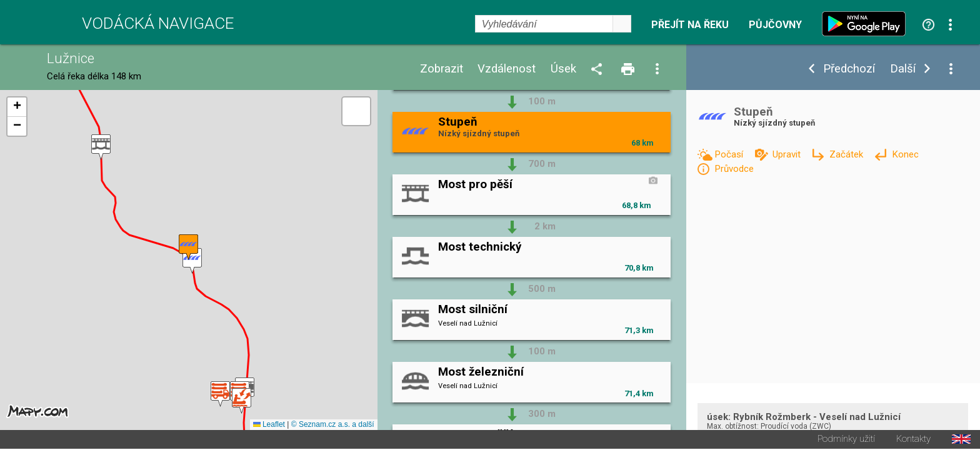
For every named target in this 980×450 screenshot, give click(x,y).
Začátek (847, 154)
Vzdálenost (507, 69)
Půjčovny (775, 25)
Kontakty (913, 440)
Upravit (788, 154)
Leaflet (269, 426)
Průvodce (734, 169)
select (622, 24)
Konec (905, 154)
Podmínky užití (846, 440)
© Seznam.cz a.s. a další (333, 426)
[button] (242, 402)
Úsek (563, 69)
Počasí (730, 154)
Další (903, 69)
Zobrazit (442, 69)
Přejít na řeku (690, 25)
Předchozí (849, 69)
